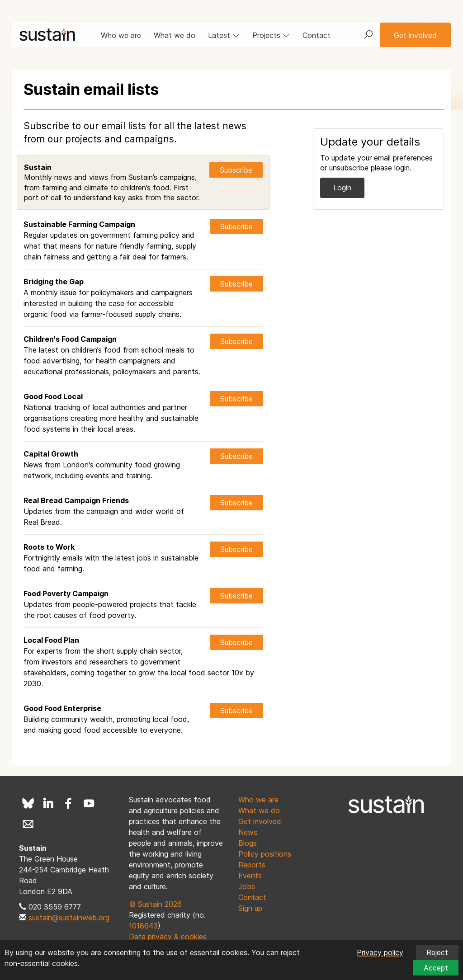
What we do (175, 35)
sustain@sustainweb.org (69, 918)
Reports (252, 865)
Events (250, 876)
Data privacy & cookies (168, 937)
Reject (437, 952)
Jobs (247, 886)
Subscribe (236, 170)
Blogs (248, 843)
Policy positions (265, 854)
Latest (224, 35)
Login (342, 188)
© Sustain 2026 (155, 904)
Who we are (121, 35)
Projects (271, 35)
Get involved (415, 35)
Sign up (250, 908)
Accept (436, 968)
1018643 (143, 926)
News (248, 832)
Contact (317, 35)
